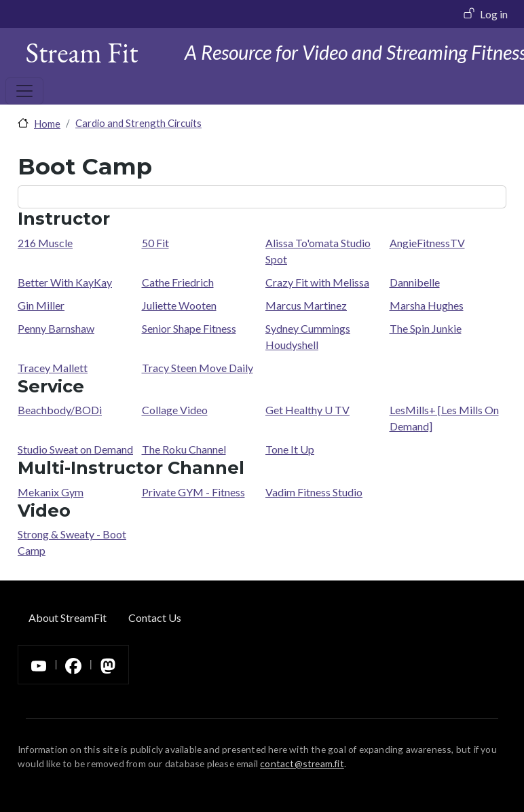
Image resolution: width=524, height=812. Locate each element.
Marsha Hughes (427, 305)
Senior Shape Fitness (189, 328)
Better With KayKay (65, 282)
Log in (494, 14)
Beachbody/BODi (60, 410)
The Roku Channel (184, 449)
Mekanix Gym (51, 492)
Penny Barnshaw (56, 328)
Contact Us (155, 617)
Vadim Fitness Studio (314, 492)
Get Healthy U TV (307, 410)
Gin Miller (41, 305)
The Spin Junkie (426, 328)
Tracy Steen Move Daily (198, 368)
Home (47, 124)
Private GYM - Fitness (193, 492)
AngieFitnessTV (427, 243)
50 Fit (155, 243)
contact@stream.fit (302, 763)
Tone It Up (290, 449)
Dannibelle (415, 282)
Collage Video (175, 410)
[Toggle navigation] (24, 91)
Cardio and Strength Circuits (138, 123)
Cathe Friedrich (178, 282)
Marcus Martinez (306, 305)
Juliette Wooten (179, 305)
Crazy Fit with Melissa (317, 282)
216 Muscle (45, 243)
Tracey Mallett (53, 368)
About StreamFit (68, 617)
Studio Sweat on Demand (75, 449)
